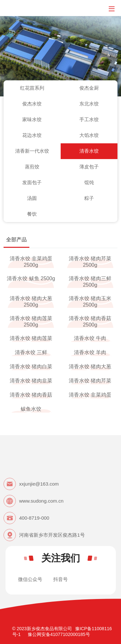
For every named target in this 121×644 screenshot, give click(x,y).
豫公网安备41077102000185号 (59, 634)
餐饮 (32, 214)
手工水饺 (89, 119)
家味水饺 (32, 119)
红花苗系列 (32, 88)
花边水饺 (32, 135)
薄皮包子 (89, 167)
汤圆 (32, 198)
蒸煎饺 (32, 167)
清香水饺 (89, 151)
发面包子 (32, 182)
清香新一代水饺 (32, 151)
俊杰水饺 (32, 104)
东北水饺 (89, 104)
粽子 (89, 198)
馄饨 (89, 182)
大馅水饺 (89, 135)
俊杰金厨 (89, 88)
